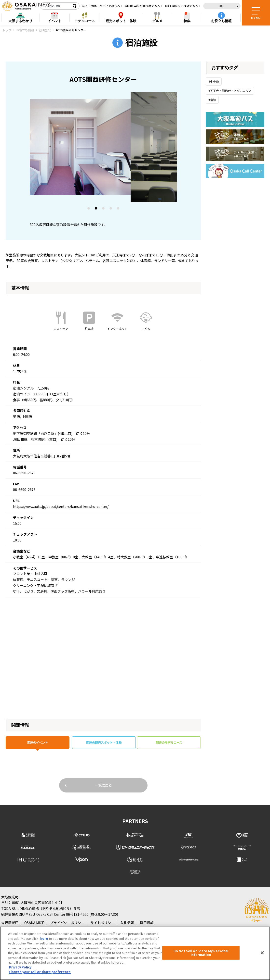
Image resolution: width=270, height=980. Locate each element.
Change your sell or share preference (40, 972)
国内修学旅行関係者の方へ (143, 6)
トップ (7, 30)
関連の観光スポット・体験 (104, 743)
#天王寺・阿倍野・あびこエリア (230, 91)
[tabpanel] (103, 147)
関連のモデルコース (169, 743)
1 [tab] (89, 209)
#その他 (214, 81)
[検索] (55, 6)
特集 (187, 21)
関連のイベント (38, 743)
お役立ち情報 (221, 21)
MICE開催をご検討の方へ (182, 6)
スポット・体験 (121, 21)
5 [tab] (118, 209)
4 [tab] (111, 209)
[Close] (262, 953)
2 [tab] (96, 209)
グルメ (157, 21)
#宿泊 (212, 100)
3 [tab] (104, 209)
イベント (55, 21)
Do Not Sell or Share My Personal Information (201, 953)
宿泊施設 (45, 30)
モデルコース (85, 21)
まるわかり (20, 21)
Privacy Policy (20, 967)
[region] (135, 953)
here (44, 938)
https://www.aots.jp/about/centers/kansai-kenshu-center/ (61, 506)
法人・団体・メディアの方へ (101, 6)
